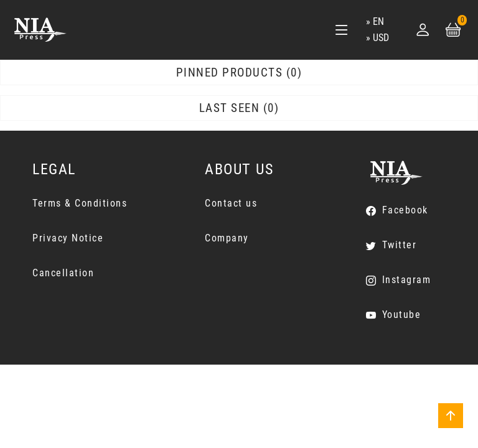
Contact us (231, 203)
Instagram (407, 280)
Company (227, 238)
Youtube (402, 315)
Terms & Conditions (80, 203)
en (378, 21)
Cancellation (63, 273)
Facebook (405, 210)
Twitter (400, 245)
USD (381, 38)
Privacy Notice (68, 238)
